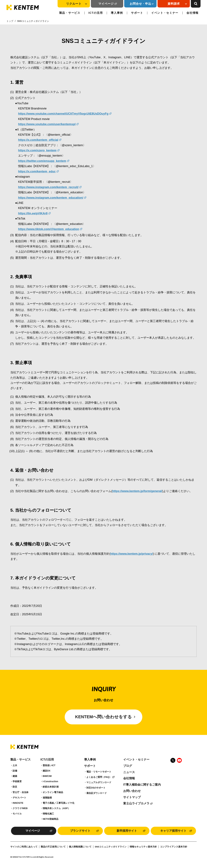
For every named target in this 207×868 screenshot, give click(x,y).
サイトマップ (132, 797)
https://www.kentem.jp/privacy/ (132, 554)
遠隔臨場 (47, 798)
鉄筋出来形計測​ (51, 787)
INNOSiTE (18, 803)
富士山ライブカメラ (136, 803)
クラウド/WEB (20, 808)
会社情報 (193, 13)
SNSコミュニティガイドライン (111, 847)
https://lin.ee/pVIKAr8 (33, 213)
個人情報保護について (80, 847)
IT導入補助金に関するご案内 (142, 785)
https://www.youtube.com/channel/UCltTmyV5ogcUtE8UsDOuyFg (63, 114)
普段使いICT (49, 765)
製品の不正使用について (53, 847)
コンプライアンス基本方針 (174, 847)
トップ (10, 21)
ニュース (129, 772)
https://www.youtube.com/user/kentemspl (47, 124)
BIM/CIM (47, 776)
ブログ (128, 766)
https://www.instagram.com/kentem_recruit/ (48, 187)
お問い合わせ (132, 791)
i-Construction (50, 781)
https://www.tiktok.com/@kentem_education (49, 229)
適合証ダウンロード (97, 793)
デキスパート (19, 798)
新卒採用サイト (127, 831)
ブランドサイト (80, 831)
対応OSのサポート (96, 788)
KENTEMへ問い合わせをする (104, 717)
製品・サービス (70, 13)
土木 (15, 765)
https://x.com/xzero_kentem (37, 150)
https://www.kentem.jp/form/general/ (137, 491)
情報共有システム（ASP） (56, 808)
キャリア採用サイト (173, 831)
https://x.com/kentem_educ (37, 171)
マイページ (106, 4)
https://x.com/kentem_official (38, 140)
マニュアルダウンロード (99, 782)
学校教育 (17, 781)
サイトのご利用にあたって (24, 847)
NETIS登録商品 (51, 819)
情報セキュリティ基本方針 (143, 847)
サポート (137, 13)
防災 (15, 787)
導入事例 (117, 13)
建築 (15, 776)
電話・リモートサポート (99, 772)
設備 (15, 771)
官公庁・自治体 (21, 792)
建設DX (46, 771)
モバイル (17, 814)
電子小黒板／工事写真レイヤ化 (59, 803)
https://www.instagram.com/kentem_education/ (51, 198)
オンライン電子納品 (53, 792)
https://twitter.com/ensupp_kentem (42, 161)
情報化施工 (48, 814)
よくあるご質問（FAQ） (99, 777)
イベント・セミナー (165, 13)
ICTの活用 (96, 13)
